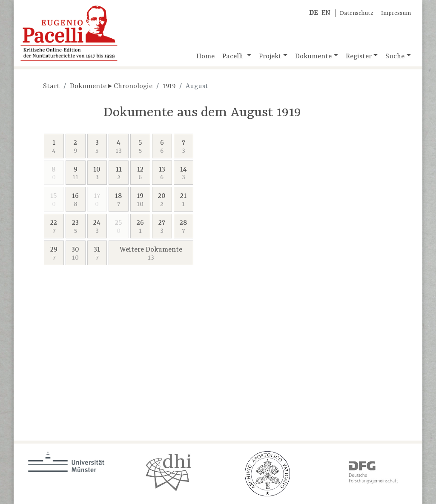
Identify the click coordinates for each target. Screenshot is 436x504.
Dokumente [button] (313, 57)
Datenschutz (357, 13)
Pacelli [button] (234, 57)
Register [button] (359, 57)
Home (205, 57)
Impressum (396, 13)
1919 (169, 86)
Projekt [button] (270, 57)
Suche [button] (395, 57)
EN (326, 13)
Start (51, 86)
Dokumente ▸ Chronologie (111, 86)
